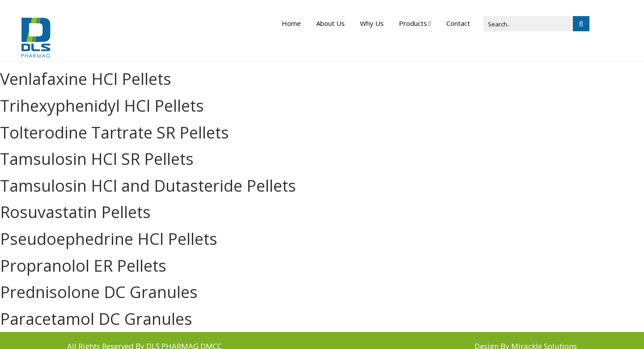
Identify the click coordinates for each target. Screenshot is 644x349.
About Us (330, 23)
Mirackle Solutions (544, 334)
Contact (458, 23)
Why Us (372, 23)
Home (291, 23)
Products (413, 23)
